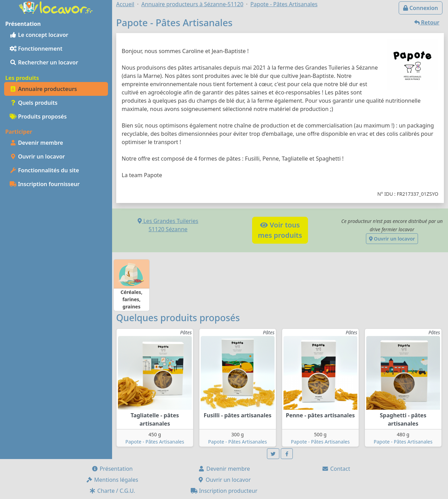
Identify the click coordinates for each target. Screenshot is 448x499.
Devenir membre (36, 143)
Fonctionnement (36, 49)
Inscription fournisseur (45, 184)
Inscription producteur (224, 491)
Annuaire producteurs (43, 89)
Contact (336, 469)
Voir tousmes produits (280, 230)
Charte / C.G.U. (112, 491)
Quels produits (34, 103)
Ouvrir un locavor (37, 156)
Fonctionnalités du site (44, 170)
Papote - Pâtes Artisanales (155, 442)
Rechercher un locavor (44, 62)
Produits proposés (38, 116)
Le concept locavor (39, 35)
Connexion (421, 8)
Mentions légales (112, 480)
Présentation (112, 469)
